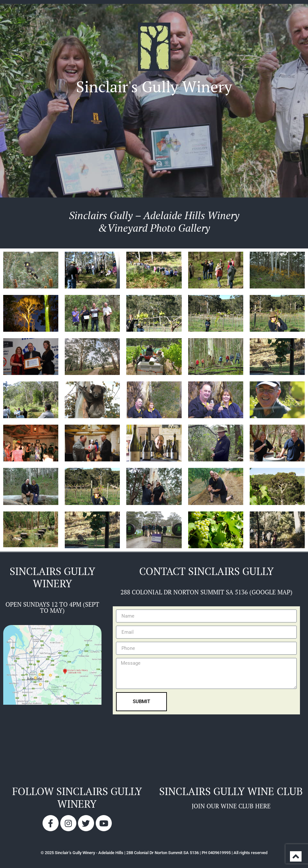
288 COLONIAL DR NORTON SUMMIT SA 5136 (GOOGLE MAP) (207, 592)
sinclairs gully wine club (231, 791)
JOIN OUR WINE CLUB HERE (231, 806)
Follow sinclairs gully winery (77, 797)
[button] (154, 113)
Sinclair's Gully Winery (154, 86)
